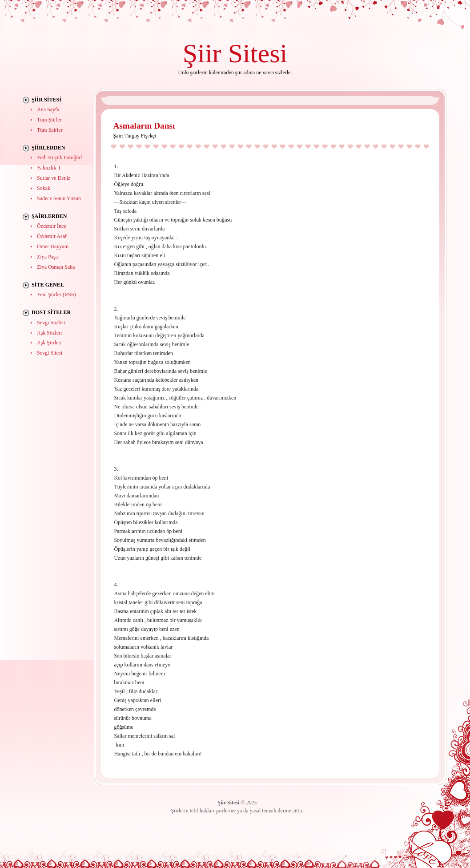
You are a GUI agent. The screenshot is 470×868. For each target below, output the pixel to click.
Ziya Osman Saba (56, 267)
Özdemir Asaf (52, 236)
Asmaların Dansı (144, 126)
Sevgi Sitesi (50, 353)
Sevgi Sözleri (51, 323)
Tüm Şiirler (49, 120)
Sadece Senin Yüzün (59, 198)
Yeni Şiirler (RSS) (56, 295)
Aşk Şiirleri (49, 343)
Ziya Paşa (47, 257)
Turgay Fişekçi (141, 136)
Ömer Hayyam (53, 246)
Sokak (44, 188)
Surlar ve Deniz (54, 178)
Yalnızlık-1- (50, 168)
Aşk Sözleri (49, 333)
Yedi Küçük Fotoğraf (59, 157)
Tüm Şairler (50, 130)
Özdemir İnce (52, 226)
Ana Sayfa (48, 109)
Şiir (202, 53)
